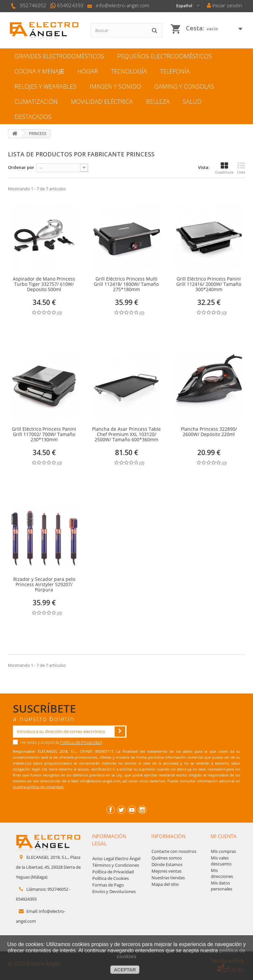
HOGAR (88, 71)
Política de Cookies (111, 878)
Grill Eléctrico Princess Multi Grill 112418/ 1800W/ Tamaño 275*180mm (126, 284)
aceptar (125, 970)
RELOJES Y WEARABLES (45, 86)
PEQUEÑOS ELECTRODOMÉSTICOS (165, 56)
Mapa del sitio (165, 884)
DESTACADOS (33, 117)
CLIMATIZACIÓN (36, 101)
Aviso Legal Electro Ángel (116, 858)
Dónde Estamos (167, 864)
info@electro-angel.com (123, 5)
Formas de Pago (108, 885)
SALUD (192, 101)
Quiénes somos (167, 858)
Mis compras (223, 851)
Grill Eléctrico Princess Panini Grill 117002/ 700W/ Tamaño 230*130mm (44, 434)
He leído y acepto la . (58, 742)
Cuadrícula (224, 168)
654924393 (70, 5)
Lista (241, 168)
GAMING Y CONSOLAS (184, 86)
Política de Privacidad (81, 742)
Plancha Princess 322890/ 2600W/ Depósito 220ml (209, 432)
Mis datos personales (222, 886)
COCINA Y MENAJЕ (39, 71)
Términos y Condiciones (116, 865)
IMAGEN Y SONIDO (115, 86)
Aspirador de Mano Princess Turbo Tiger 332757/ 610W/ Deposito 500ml (44, 284)
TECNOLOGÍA (129, 71)
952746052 (33, 5)
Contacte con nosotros (174, 851)
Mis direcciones (222, 873)
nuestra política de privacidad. (39, 787)
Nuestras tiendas (168, 878)
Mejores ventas (167, 871)
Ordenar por (21, 167)
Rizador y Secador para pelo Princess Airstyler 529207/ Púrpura (44, 585)
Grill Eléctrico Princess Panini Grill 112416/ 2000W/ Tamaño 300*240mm (209, 284)
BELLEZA (158, 101)
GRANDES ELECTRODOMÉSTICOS (59, 56)
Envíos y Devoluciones (114, 891)
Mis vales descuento (221, 861)
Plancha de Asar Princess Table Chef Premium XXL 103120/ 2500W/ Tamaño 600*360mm (126, 434)
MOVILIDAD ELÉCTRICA (102, 101)
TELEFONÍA (175, 71)
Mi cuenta (224, 836)
